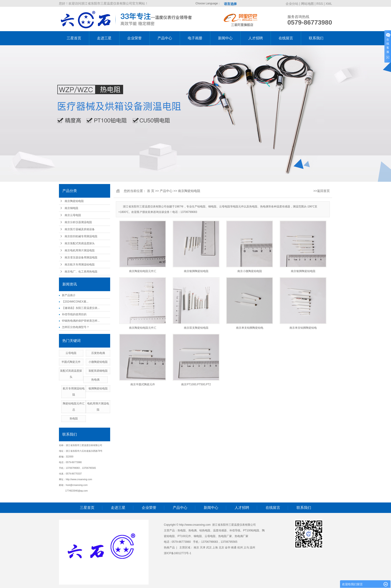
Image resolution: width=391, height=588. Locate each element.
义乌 (246, 548)
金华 (228, 548)
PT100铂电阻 (251, 530)
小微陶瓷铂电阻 (98, 362)
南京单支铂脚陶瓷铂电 (250, 328)
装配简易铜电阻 (98, 371)
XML (329, 4)
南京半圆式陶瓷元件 (143, 384)
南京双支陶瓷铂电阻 (196, 328)
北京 (221, 548)
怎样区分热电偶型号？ (76, 327)
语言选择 (230, 4)
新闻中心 (225, 38)
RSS (320, 4)
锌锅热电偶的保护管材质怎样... (81, 321)
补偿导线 (235, 530)
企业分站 (292, 4)
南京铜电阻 (71, 208)
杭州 (240, 548)
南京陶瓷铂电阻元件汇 (143, 271)
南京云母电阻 (73, 215)
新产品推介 (69, 295)
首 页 (151, 191)
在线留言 (286, 38)
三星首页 (74, 38)
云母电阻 (71, 353)
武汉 (209, 548)
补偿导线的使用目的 (74, 314)
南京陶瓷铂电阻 (74, 201)
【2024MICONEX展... (75, 302)
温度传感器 (220, 530)
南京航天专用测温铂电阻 (80, 265)
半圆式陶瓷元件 (71, 362)
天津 (203, 548)
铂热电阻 (205, 530)
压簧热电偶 (98, 353)
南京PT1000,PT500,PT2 (196, 384)
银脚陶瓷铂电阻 (98, 389)
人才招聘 (256, 38)
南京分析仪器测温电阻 (78, 222)
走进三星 (104, 38)
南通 (234, 548)
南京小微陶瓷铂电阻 (250, 271)
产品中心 (165, 38)
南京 (196, 548)
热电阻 (74, 419)
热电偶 (95, 380)
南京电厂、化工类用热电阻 (81, 272)
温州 (252, 548)
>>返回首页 (322, 191)
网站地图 (308, 4)
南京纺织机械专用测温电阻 (81, 236)
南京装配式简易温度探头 (80, 243)
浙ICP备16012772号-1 (178, 553)
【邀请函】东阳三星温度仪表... (81, 308)
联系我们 (316, 38)
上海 (215, 548)
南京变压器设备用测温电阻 (81, 257)
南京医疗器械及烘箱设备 (80, 229)
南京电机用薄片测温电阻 (80, 250)
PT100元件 (184, 536)
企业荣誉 (135, 38)
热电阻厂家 (225, 536)
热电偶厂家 (241, 536)
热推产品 (169, 548)
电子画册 (195, 38)
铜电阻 (198, 536)
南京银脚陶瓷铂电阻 (196, 271)
